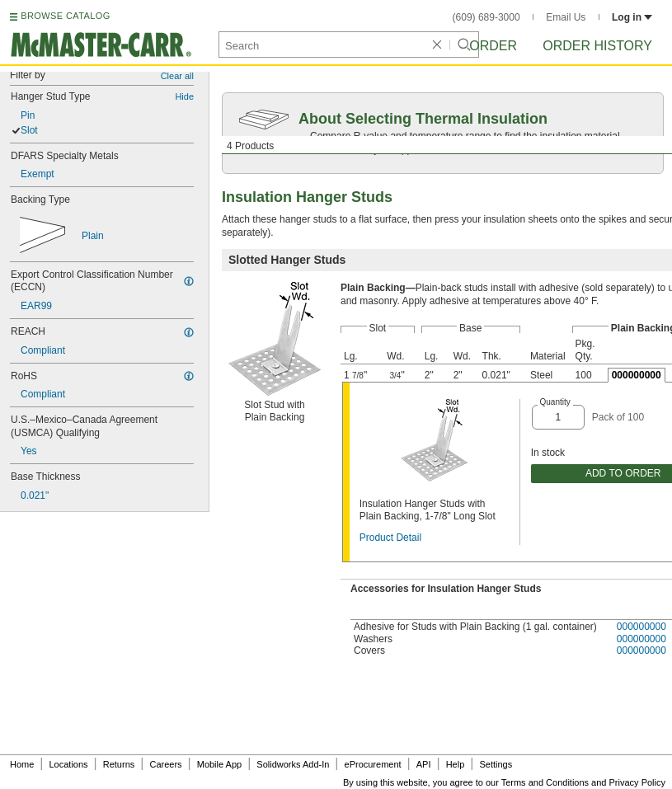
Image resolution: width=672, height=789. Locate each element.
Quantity (555, 402)
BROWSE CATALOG (65, 16)
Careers (165, 764)
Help (456, 764)
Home (22, 764)
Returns (119, 764)
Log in (632, 17)
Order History (597, 46)
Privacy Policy (637, 782)
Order (493, 46)
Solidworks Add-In (293, 764)
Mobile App (219, 764)
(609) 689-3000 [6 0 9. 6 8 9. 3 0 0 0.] (486, 17)
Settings (496, 764)
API (424, 764)
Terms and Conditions (545, 782)
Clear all (177, 76)
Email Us (566, 17)
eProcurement (373, 764)
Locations (69, 764)
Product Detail (390, 538)
